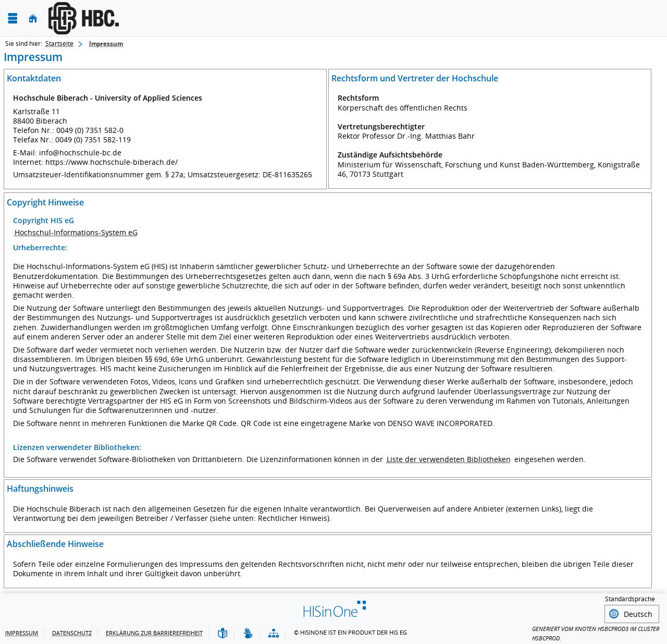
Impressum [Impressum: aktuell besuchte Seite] (106, 44)
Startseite (59, 44)
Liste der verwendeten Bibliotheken (449, 459)
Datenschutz (72, 631)
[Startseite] (33, 19)
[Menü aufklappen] (13, 19)
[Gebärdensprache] (248, 632)
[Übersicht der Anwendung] (274, 632)
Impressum (22, 631)
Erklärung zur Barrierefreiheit (154, 631)
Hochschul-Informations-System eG (76, 232)
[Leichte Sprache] (223, 632)
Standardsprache (630, 599)
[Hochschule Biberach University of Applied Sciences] (156, 18)
